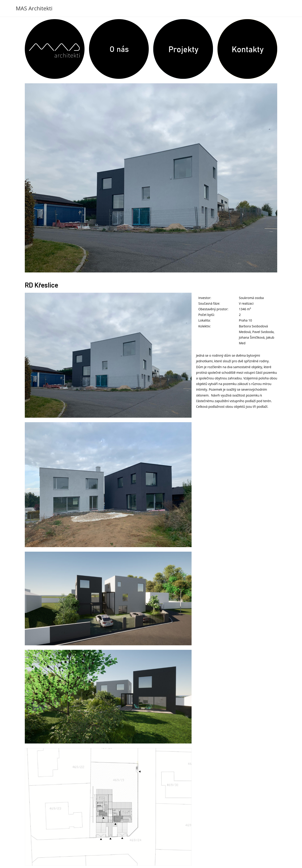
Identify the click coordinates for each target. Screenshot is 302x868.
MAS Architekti (34, 8)
